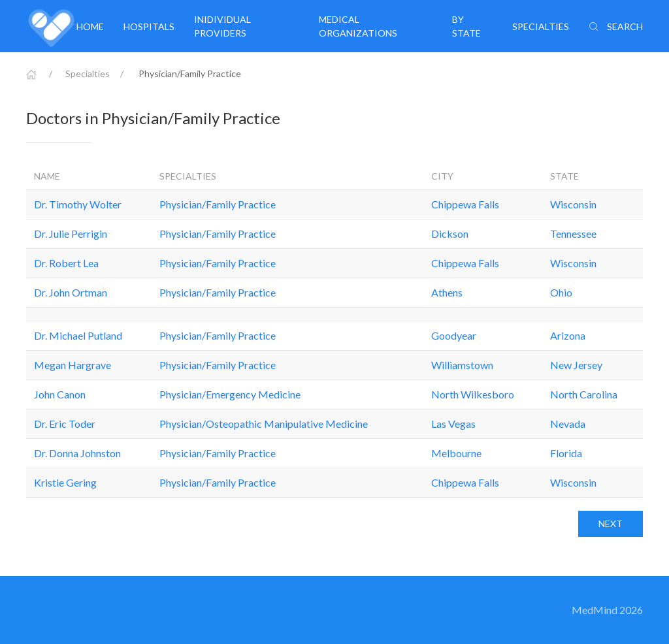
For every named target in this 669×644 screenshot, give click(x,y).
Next (611, 523)
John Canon (60, 394)
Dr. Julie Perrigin (71, 233)
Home (90, 26)
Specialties (541, 26)
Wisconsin (573, 204)
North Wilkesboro (473, 394)
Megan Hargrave (73, 365)
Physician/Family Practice (218, 204)
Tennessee (573, 233)
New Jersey (576, 365)
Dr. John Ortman (71, 292)
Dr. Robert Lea (66, 263)
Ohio (561, 292)
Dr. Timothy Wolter (78, 204)
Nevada (568, 424)
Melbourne (456, 453)
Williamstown (462, 365)
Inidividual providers (222, 26)
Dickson (450, 233)
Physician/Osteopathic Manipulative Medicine (264, 424)
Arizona (568, 335)
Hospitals (149, 26)
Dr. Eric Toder (65, 424)
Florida (566, 453)
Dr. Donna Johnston (77, 453)
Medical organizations (358, 26)
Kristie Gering (65, 482)
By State (466, 26)
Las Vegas (453, 424)
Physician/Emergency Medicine (230, 394)
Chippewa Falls (465, 204)
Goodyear (454, 335)
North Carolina (584, 394)
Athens (447, 292)
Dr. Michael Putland (78, 335)
